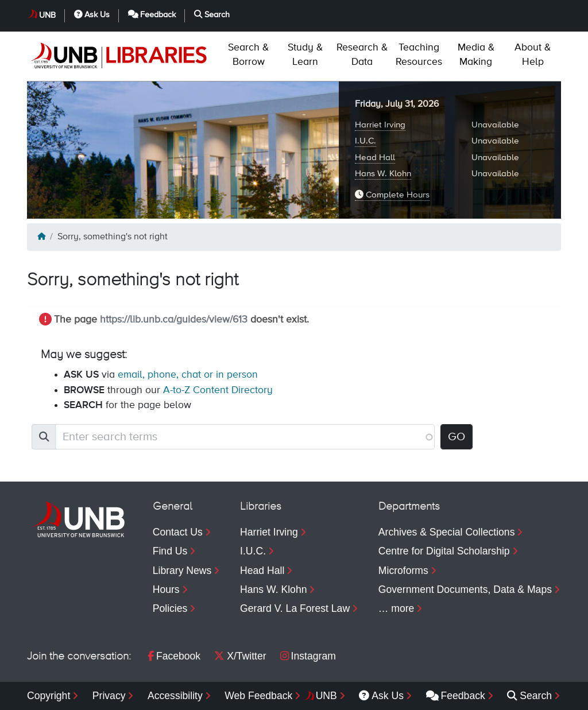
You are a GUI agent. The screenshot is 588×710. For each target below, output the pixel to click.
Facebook (174, 656)
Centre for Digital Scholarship (444, 551)
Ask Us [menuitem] (381, 696)
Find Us (170, 551)
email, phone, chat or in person (188, 375)
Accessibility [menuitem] (175, 696)
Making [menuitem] (476, 55)
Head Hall (375, 158)
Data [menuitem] (362, 55)
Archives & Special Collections (447, 532)
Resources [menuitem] (419, 55)
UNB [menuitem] (326, 696)
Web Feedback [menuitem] (258, 696)
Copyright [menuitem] (49, 696)
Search (212, 15)
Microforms (403, 571)
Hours (166, 589)
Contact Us (178, 532)
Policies (170, 608)
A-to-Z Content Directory (218, 390)
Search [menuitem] (529, 696)
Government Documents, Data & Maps (465, 589)
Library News (182, 571)
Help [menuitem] (533, 55)
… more (396, 608)
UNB (47, 15)
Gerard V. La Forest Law (295, 608)
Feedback (152, 15)
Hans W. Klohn (383, 174)
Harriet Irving (380, 125)
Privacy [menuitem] (109, 696)
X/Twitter (240, 656)
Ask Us (92, 15)
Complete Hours (392, 195)
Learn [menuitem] (305, 55)
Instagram (308, 656)
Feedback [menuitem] (456, 696)
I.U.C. (365, 141)
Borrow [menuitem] (248, 55)
